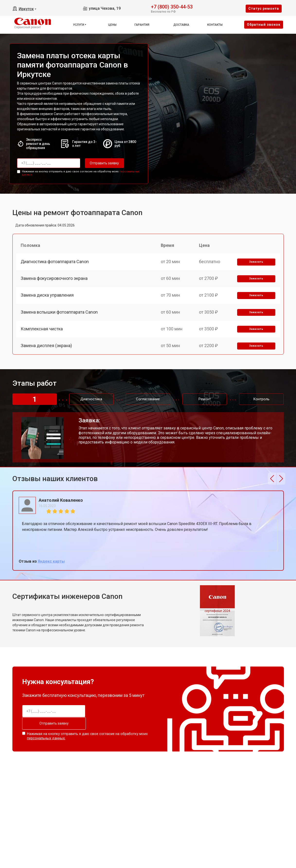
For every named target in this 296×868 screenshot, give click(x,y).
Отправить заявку (104, 163)
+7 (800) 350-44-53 (172, 6)
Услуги (79, 25)
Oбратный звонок (264, 25)
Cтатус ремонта (264, 8)
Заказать (256, 262)
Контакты (215, 25)
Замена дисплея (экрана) (47, 346)
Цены (112, 25)
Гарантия (142, 25)
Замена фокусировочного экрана (54, 279)
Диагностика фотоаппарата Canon (55, 262)
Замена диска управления (47, 295)
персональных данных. (46, 738)
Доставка (181, 25)
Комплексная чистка (42, 329)
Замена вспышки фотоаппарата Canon (59, 312)
